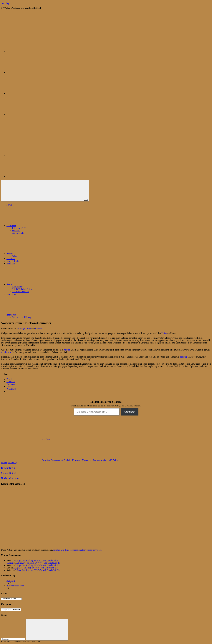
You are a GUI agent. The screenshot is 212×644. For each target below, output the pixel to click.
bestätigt (184, 357)
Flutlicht (67, 460)
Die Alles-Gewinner (21, 292)
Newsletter (11, 294)
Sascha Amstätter (100, 460)
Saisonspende (18, 233)
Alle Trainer (17, 287)
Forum (9, 205)
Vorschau (46, 439)
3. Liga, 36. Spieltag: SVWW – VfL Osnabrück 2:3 (37, 560)
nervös (67, 350)
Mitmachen (32, 226)
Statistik (30, 284)
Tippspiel (16, 230)
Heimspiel (77, 460)
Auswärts (46, 460)
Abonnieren (130, 412)
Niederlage (87, 460)
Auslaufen (11, 581)
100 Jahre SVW (19, 228)
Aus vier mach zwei (15, 586)
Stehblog (5, 3)
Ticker (164, 333)
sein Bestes (6, 352)
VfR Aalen (113, 460)
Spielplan (11, 263)
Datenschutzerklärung (21, 317)
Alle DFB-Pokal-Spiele (22, 289)
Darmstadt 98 (57, 460)
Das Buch (11, 259)
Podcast (30, 254)
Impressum (32, 315)
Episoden (16, 256)
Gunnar (39, 329)
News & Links (13, 261)
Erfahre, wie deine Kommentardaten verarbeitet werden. (78, 550)
